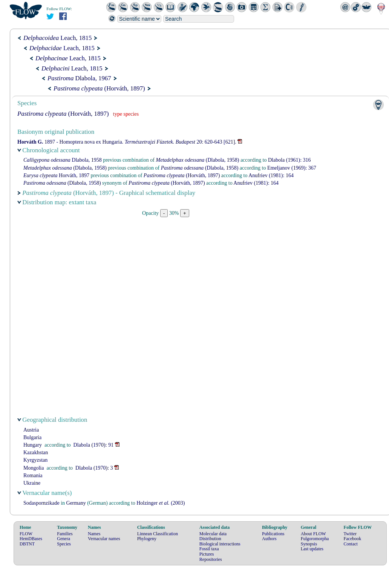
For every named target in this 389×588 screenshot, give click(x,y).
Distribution (210, 539)
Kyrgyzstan (35, 460)
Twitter (350, 534)
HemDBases (31, 539)
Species (64, 544)
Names (94, 534)
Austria (31, 430)
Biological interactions (220, 544)
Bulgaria (32, 437)
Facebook (353, 539)
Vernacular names (104, 539)
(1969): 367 (292, 168)
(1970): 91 (94, 445)
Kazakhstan (36, 452)
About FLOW (313, 534)
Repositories (211, 559)
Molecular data (213, 534)
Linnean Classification (158, 534)
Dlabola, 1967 (79, 78)
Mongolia (34, 468)
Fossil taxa (209, 549)
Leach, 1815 (57, 38)
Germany (76, 503)
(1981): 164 (271, 175)
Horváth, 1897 (56, 175)
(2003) (161, 503)
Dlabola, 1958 (63, 160)
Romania (33, 475)
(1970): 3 (94, 468)
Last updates (312, 549)
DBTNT (27, 544)
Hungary (33, 445)
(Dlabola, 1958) (198, 160)
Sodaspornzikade (41, 503)
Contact (351, 544)
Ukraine (32, 483)
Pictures (207, 554)
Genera (64, 539)
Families (65, 534)
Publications (273, 534)
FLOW (26, 534)
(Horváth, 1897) (99, 88)
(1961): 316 (289, 160)
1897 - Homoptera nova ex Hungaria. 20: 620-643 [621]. (127, 142)
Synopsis (309, 544)
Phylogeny (147, 539)
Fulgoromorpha (315, 539)
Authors (269, 539)
